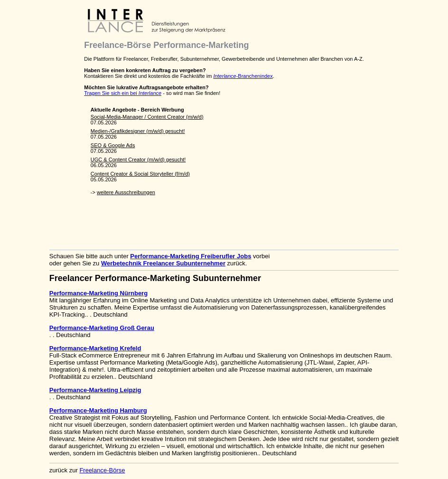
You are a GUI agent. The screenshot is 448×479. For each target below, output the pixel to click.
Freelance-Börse (102, 470)
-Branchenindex (243, 76)
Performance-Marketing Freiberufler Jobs (191, 256)
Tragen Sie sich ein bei (123, 93)
